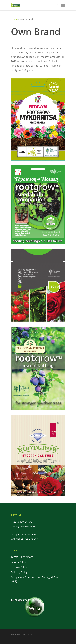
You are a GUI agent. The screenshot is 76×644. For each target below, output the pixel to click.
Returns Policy (19, 567)
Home (14, 19)
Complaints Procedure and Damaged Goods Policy (36, 579)
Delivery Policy (19, 572)
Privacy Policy (18, 562)
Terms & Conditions (22, 557)
